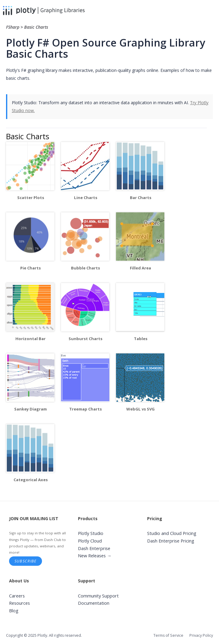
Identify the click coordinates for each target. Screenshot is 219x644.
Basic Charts (36, 27)
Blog (14, 611)
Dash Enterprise (94, 548)
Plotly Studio (91, 533)
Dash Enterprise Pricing (171, 541)
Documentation (94, 603)
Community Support (98, 596)
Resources (19, 603)
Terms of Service (168, 635)
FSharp (13, 27)
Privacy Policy (201, 635)
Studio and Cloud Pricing (172, 533)
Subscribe (26, 561)
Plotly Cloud (90, 541)
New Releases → (95, 556)
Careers (17, 596)
